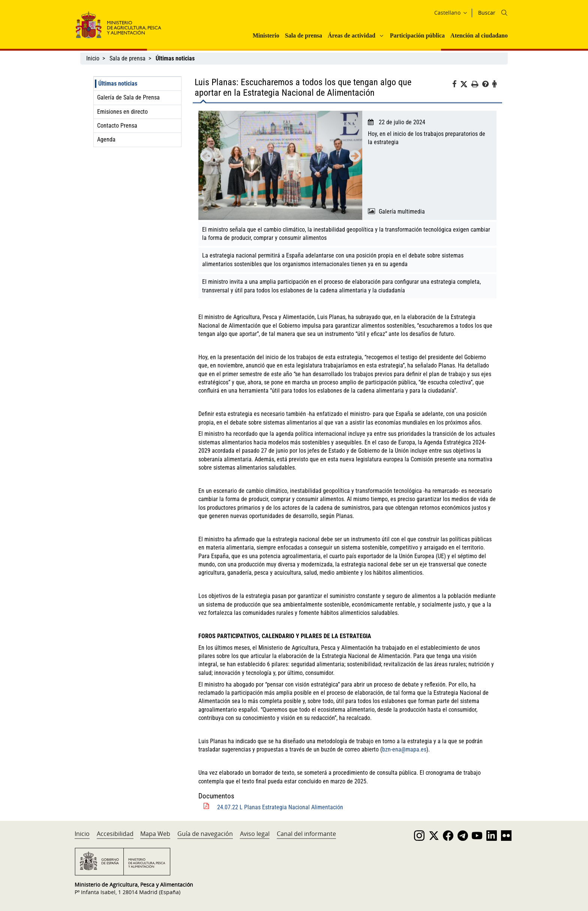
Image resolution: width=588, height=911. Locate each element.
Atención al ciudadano (479, 35)
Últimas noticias (118, 84)
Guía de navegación (205, 834)
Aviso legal (255, 834)
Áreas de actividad (352, 35)
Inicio (93, 58)
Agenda (106, 139)
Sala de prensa (304, 35)
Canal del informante (306, 834)
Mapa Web (155, 834)
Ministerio (266, 35)
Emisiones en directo (122, 112)
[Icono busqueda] (504, 13)
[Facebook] (456, 85)
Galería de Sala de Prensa (128, 97)
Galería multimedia (402, 212)
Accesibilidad (115, 834)
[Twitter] (466, 84)
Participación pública (417, 35)
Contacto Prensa (117, 126)
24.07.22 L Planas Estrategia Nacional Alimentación (280, 807)
